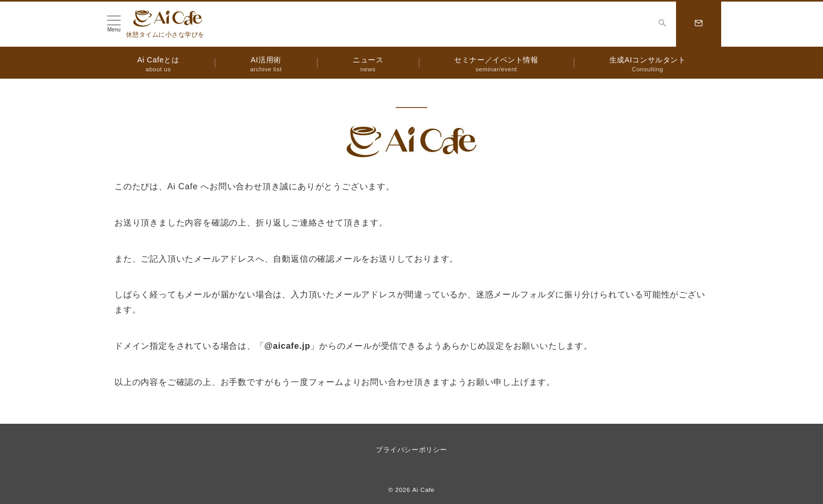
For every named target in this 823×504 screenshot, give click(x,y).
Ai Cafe (423, 490)
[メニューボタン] (114, 24)
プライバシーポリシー (411, 450)
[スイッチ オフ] (662, 24)
